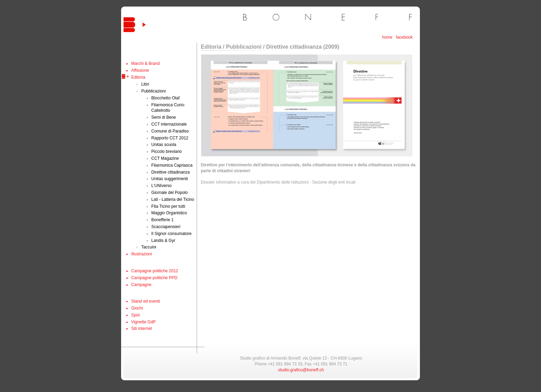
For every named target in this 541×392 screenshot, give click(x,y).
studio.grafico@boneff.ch (301, 370)
